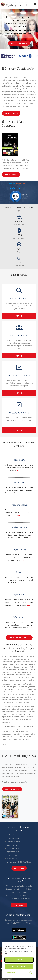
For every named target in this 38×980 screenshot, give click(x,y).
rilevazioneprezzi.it (14, 855)
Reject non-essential (19, 966)
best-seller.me (12, 845)
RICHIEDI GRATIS (11, 175)
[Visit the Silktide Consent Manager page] (31, 973)
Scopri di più (19, 316)
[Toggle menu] (35, 4)
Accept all (19, 960)
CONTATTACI (19, 868)
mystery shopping (20, 726)
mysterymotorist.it (14, 838)
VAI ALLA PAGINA (11, 113)
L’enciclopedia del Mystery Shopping (20, 862)
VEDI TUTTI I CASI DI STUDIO (19, 638)
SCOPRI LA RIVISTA (12, 789)
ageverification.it (13, 852)
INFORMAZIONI (19, 905)
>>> (18, 470)
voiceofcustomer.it (14, 842)
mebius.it (10, 835)
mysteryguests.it (13, 848)
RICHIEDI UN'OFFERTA (19, 43)
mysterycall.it (12, 859)
